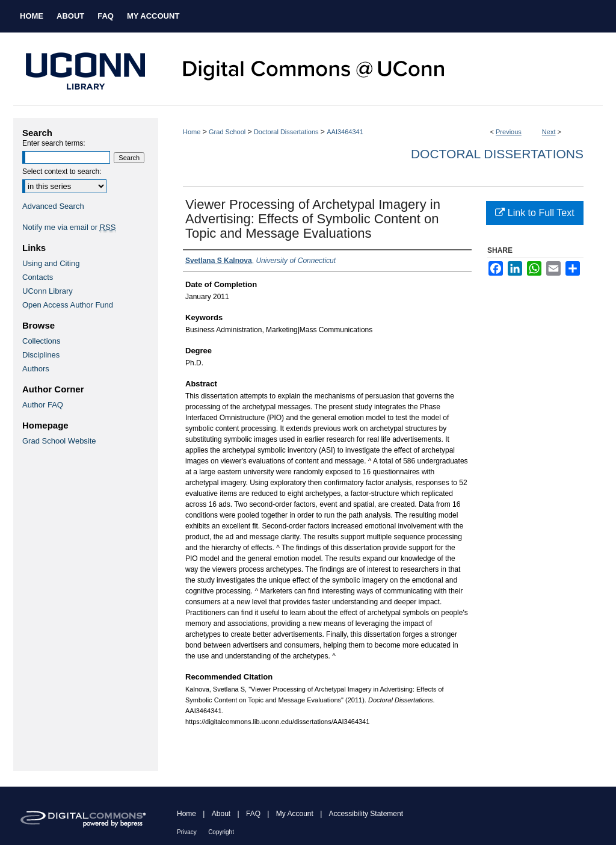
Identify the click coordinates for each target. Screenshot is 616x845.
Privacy (187, 832)
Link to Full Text (534, 213)
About (221, 814)
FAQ (253, 814)
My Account (295, 814)
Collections (42, 341)
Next (549, 132)
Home (192, 132)
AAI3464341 (345, 132)
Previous (509, 132)
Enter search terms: (54, 143)
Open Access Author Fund (68, 305)
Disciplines (41, 355)
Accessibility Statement (366, 814)
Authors (36, 369)
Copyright (221, 832)
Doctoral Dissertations (286, 132)
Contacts (38, 277)
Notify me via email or (69, 227)
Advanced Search (53, 206)
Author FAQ (43, 405)
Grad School (227, 132)
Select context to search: (62, 172)
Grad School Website (59, 441)
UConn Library (48, 291)
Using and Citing (51, 263)
